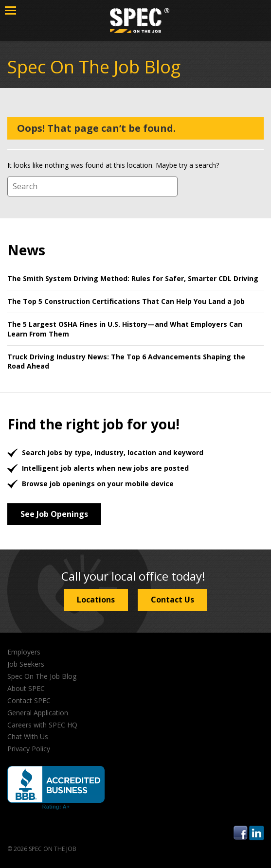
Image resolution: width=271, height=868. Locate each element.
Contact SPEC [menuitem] (29, 700)
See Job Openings (54, 514)
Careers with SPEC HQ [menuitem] (42, 725)
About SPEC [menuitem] (26, 688)
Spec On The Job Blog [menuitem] (42, 676)
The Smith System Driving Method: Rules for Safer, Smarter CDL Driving (133, 278)
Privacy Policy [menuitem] (29, 749)
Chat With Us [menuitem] (28, 736)
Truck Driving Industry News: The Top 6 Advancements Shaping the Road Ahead (126, 362)
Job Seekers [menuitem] (26, 664)
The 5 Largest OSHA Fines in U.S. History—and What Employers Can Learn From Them (125, 329)
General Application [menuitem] (38, 713)
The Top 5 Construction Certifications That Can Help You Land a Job (126, 301)
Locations (96, 600)
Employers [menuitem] (24, 652)
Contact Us (172, 600)
